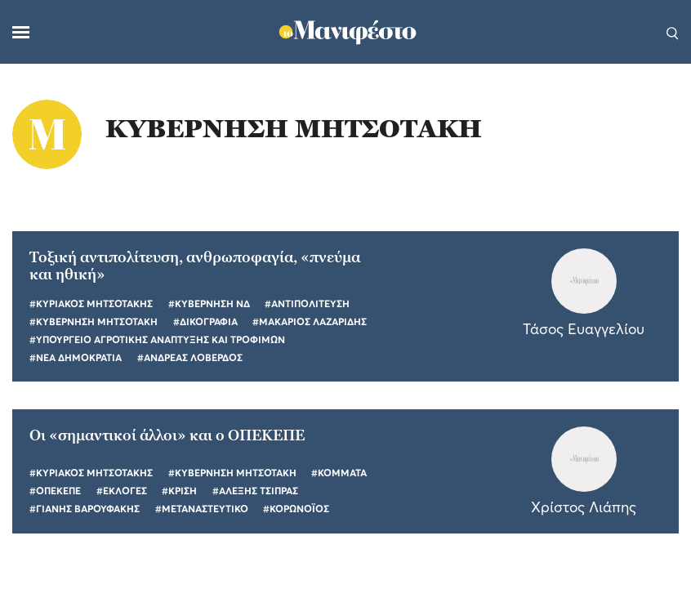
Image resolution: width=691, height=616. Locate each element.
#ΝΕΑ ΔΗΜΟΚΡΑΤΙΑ (76, 357)
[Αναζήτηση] (673, 32)
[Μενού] (21, 32)
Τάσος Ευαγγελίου (584, 329)
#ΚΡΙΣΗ (179, 491)
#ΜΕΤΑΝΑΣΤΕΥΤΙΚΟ (202, 509)
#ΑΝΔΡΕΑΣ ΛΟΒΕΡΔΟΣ (190, 357)
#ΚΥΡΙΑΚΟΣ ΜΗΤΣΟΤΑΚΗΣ (91, 304)
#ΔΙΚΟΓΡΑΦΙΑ (205, 321)
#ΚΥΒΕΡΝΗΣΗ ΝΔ (209, 304)
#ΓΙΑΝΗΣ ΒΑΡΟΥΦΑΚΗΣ (85, 509)
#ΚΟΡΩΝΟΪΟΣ (296, 509)
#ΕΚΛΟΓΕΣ (122, 491)
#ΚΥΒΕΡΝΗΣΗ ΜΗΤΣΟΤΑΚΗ (94, 321)
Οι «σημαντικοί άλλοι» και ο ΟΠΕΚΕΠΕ (167, 435)
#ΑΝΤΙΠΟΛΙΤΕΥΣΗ (307, 304)
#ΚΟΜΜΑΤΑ (339, 473)
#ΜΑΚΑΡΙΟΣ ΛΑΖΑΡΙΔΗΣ (310, 321)
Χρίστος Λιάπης (584, 507)
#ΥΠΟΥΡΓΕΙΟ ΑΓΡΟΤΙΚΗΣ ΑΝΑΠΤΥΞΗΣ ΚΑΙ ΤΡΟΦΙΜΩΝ (157, 339)
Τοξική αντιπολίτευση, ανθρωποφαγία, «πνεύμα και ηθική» (195, 266)
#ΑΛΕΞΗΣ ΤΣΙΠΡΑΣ (255, 491)
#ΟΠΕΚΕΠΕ (55, 491)
